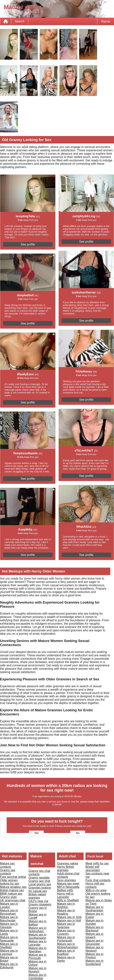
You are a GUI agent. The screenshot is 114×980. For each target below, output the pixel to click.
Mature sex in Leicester (37, 943)
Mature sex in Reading (66, 912)
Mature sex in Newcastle (9, 939)
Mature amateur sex (13, 887)
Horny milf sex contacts (95, 885)
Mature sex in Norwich (37, 970)
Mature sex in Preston (94, 956)
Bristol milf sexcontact (93, 868)
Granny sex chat (39, 881)
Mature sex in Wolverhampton (67, 946)
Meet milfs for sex (97, 863)
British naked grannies (37, 896)
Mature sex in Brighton (66, 905)
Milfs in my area (96, 890)
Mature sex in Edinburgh (9, 966)
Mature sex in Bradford (66, 952)
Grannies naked (68, 863)
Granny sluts (8, 897)
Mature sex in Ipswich (94, 936)
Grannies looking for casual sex (40, 889)
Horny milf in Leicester (65, 895)
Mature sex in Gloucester (94, 942)
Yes (36, 833)
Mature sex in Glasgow (9, 925)
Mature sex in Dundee (94, 922)
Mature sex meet (68, 884)
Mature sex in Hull (69, 920)
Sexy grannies (66, 880)
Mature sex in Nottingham (37, 930)
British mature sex (12, 890)
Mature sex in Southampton (37, 936)
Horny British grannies (66, 868)
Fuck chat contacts (98, 880)
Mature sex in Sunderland (94, 962)
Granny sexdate (39, 878)
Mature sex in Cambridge (37, 977)
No (78, 833)
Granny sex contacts (8, 872)
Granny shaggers (40, 904)
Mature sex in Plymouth (37, 956)
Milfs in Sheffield (68, 900)
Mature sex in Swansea (66, 925)
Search (20, 21)
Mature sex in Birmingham (9, 912)
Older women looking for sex (10, 882)
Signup (106, 21)
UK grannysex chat (13, 900)
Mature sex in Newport (94, 949)
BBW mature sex (11, 894)
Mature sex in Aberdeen (37, 950)
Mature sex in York (69, 917)
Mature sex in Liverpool (9, 952)
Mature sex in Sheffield (9, 946)
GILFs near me (38, 901)
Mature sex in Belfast (37, 923)
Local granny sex (40, 884)
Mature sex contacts (7, 865)
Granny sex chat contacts (39, 873)
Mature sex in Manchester (9, 919)
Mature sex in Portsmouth (66, 939)
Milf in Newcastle (68, 887)
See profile (28, 244)
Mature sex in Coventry (66, 932)
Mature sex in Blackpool (94, 929)
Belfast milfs (65, 890)
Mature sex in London (9, 905)
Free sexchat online (13, 877)
